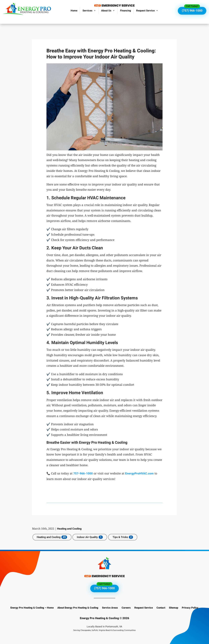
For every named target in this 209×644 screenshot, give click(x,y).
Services (89, 11)
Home (74, 11)
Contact (161, 608)
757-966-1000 (83, 474)
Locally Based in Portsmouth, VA (104, 628)
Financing (126, 11)
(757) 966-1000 (192, 11)
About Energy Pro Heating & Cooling (78, 608)
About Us (108, 11)
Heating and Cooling (69, 529)
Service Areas (110, 608)
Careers (126, 608)
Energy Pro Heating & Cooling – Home (32, 608)
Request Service (147, 11)
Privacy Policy (190, 608)
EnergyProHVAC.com (139, 474)
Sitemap (174, 608)
